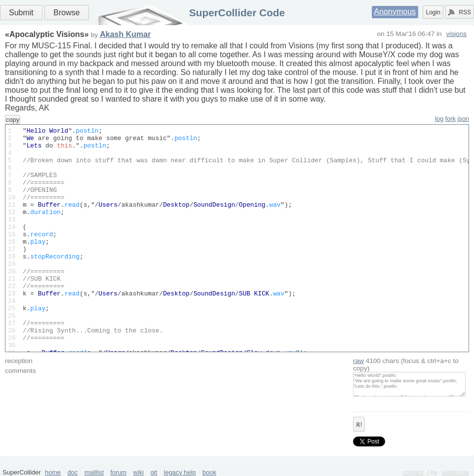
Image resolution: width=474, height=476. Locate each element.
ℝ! (359, 425)
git (154, 472)
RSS (460, 12)
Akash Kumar (125, 34)
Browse (66, 13)
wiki (138, 472)
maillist (94, 472)
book (209, 472)
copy (13, 120)
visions (456, 34)
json (463, 119)
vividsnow (455, 472)
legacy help (180, 472)
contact (413, 472)
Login (433, 12)
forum (119, 472)
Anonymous (395, 12)
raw (358, 361)
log (439, 119)
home (53, 472)
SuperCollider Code (237, 13)
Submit (21, 13)
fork (451, 119)
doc (73, 472)
